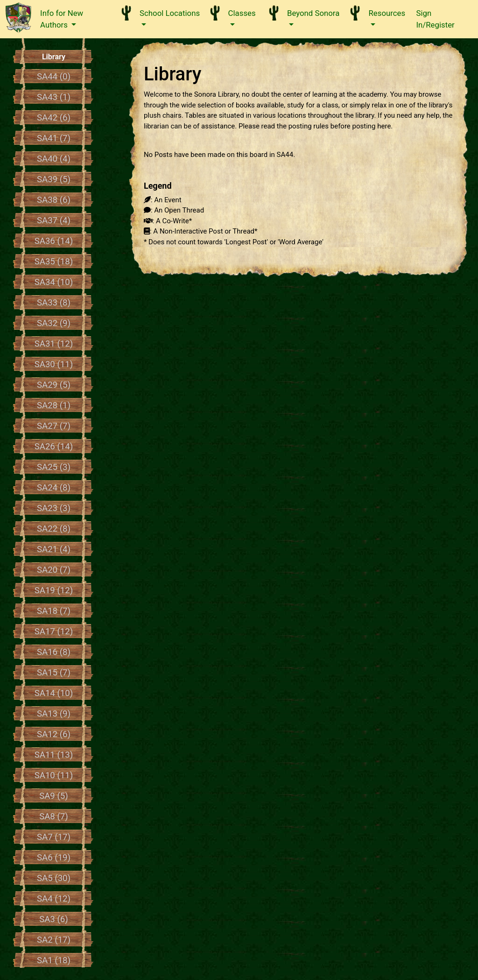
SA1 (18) (54, 960)
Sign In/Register (436, 19)
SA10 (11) (54, 775)
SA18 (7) (54, 611)
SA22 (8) (54, 529)
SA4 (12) (54, 899)
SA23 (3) (54, 508)
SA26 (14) (54, 447)
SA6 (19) (54, 858)
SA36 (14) (54, 241)
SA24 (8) (54, 488)
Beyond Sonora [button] (313, 13)
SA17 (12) (54, 632)
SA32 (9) (54, 323)
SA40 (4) (54, 159)
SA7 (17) (54, 837)
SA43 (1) (54, 97)
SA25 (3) (54, 467)
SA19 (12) (54, 590)
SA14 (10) (54, 693)
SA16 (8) (54, 652)
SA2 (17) (54, 940)
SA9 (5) (54, 796)
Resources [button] (387, 13)
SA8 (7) (54, 817)
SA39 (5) (54, 179)
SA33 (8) (54, 303)
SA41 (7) (54, 138)
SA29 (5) (54, 385)
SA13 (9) (54, 714)
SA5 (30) (54, 878)
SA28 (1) (54, 405)
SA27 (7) (54, 426)
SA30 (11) (54, 364)
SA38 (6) (54, 200)
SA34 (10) (54, 282)
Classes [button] (242, 13)
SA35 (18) (54, 262)
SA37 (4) (54, 220)
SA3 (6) (54, 919)
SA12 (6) (54, 734)
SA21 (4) (54, 549)
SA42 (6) (54, 118)
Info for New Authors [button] (62, 19)
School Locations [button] (170, 13)
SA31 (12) (54, 344)
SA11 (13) (54, 755)
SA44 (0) (54, 77)
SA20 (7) (54, 570)
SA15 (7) (54, 673)
